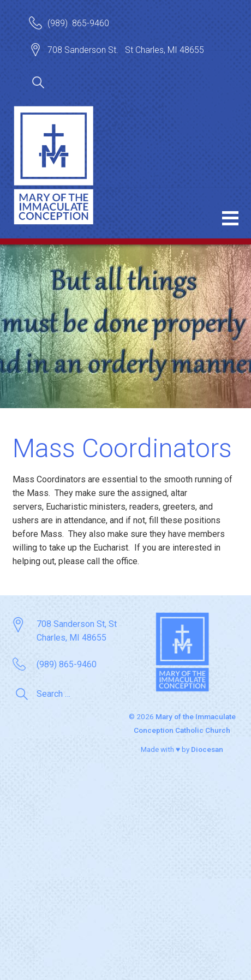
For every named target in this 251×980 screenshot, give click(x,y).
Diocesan (207, 749)
